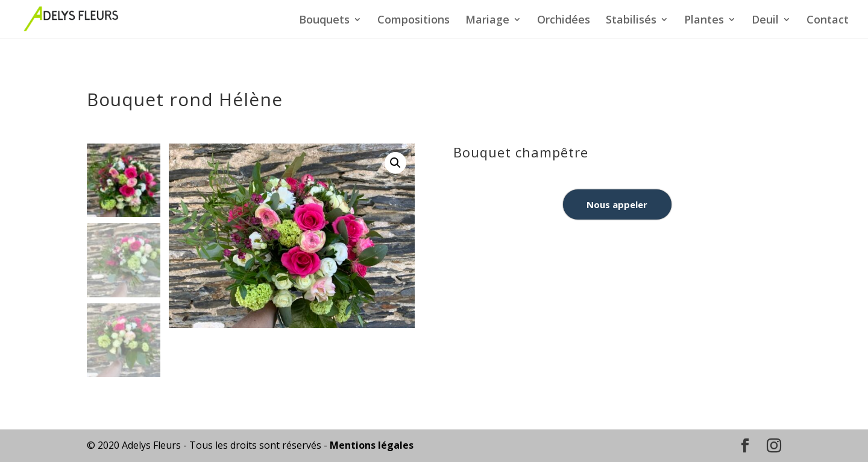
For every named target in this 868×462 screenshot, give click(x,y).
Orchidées (564, 21)
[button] (395, 163)
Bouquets (324, 21)
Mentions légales (372, 445)
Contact (828, 21)
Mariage (487, 21)
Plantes (704, 21)
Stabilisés (631, 21)
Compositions (414, 21)
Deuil (765, 21)
